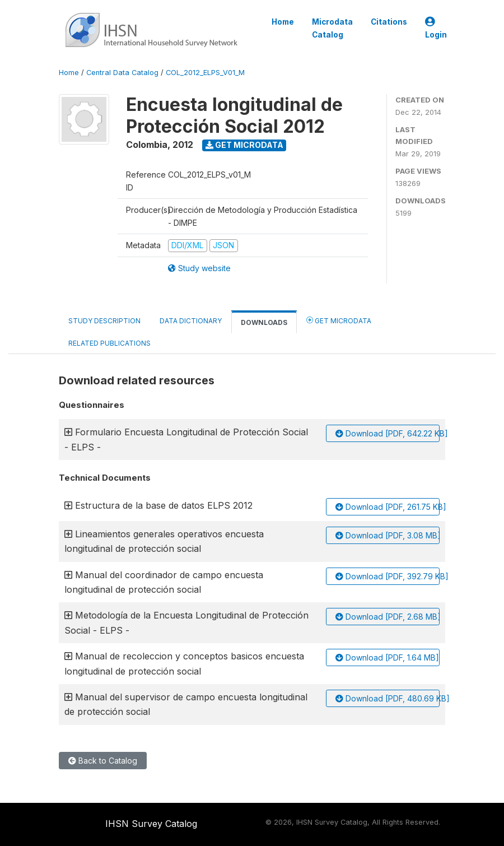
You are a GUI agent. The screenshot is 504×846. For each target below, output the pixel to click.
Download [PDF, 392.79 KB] (388, 576)
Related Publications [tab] (109, 343)
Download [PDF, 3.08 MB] (388, 535)
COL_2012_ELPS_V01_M (205, 73)
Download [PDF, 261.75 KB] (388, 507)
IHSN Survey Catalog (151, 824)
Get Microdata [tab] (339, 320)
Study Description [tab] (104, 321)
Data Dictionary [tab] (191, 321)
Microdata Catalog (332, 28)
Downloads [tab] (264, 322)
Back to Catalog (103, 761)
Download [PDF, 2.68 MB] (388, 617)
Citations (389, 22)
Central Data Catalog (122, 73)
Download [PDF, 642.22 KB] (388, 433)
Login (436, 28)
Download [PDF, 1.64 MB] (387, 657)
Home (283, 22)
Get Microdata (244, 145)
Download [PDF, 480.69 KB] (388, 698)
